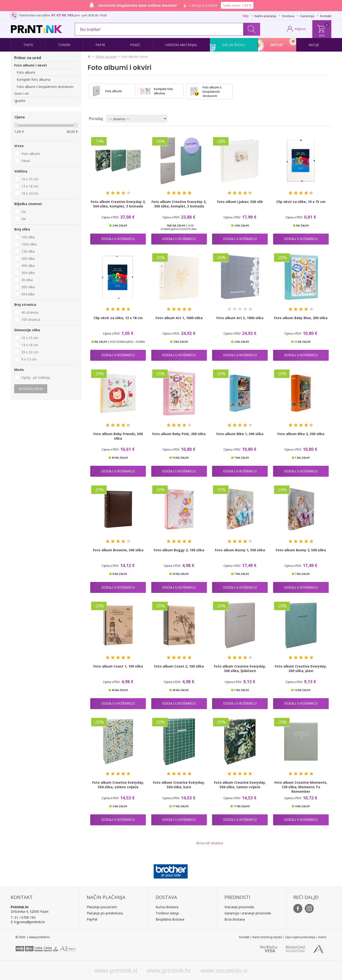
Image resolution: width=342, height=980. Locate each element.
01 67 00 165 (62, 15)
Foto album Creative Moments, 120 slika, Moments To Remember (301, 787)
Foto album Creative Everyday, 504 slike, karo (179, 785)
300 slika (28, 266)
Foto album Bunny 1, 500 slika (240, 550)
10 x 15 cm (30, 179)
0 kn (322, 35)
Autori (322, 937)
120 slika (28, 251)
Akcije (314, 45)
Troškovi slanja (167, 913)
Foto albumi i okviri (31, 65)
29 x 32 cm (30, 352)
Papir (100, 45)
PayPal (92, 919)
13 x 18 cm (30, 186)
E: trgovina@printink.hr (28, 922)
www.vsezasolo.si (224, 970)
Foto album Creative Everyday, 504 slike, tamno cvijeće (240, 785)
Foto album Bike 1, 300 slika (240, 434)
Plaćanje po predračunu (105, 913)
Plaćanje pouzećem (102, 907)
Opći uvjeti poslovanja (300, 937)
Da (24, 212)
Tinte (28, 45)
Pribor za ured (28, 58)
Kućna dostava (167, 907)
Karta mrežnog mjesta (267, 937)
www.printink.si (116, 970)
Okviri (26, 161)
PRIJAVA (300, 29)
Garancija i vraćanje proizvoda (248, 913)
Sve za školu (234, 45)
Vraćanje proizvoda (239, 907)
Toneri (64, 45)
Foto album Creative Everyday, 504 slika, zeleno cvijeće (118, 785)
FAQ (246, 16)
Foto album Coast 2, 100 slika (179, 666)
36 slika (27, 280)
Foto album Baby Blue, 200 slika (301, 318)
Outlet (277, 45)
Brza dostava (235, 919)
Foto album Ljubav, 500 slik (240, 202)
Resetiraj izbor (31, 389)
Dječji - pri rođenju (36, 377)
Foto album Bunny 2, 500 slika (301, 550)
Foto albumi (26, 72)
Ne (24, 219)
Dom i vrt (21, 94)
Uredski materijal (181, 45)
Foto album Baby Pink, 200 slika (179, 434)
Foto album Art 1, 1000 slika (179, 318)
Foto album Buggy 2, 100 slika (179, 550)
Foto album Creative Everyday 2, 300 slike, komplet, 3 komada (179, 204)
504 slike (28, 294)
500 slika (28, 287)
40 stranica (30, 312)
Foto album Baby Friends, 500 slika (118, 436)
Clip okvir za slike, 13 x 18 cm (118, 318)
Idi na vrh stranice (209, 843)
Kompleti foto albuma (33, 79)
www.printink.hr (169, 970)
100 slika (28, 237)
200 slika (28, 258)
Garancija (307, 16)
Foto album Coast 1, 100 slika (118, 666)
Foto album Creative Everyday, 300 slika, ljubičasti (240, 668)
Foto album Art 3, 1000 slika (240, 318)
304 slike (28, 273)
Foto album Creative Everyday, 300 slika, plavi (301, 668)
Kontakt (326, 16)
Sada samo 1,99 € (237, 5)
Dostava (288, 16)
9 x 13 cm (29, 359)
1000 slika (29, 244)
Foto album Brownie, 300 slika (118, 550)
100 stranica (31, 319)
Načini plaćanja (265, 16)
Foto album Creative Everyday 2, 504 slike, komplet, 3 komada (118, 204)
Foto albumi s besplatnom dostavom (45, 87)
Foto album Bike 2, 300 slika (301, 434)
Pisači (135, 45)
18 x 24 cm (30, 193)
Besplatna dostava (170, 919)
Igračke (20, 101)
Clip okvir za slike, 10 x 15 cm (301, 202)
